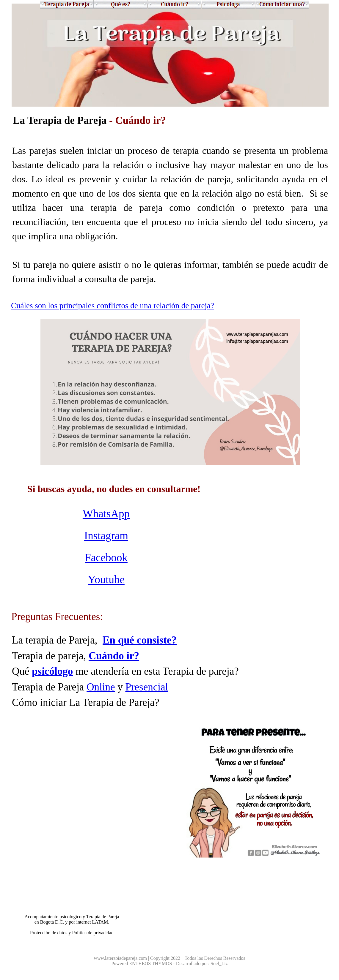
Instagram (106, 536)
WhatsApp (106, 514)
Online (101, 687)
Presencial (147, 687)
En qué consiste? (140, 640)
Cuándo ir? (114, 656)
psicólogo (52, 671)
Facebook (106, 558)
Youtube (106, 580)
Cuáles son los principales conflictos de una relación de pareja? (113, 306)
